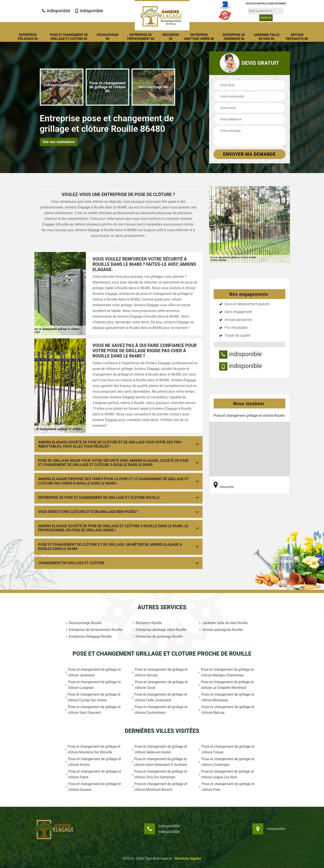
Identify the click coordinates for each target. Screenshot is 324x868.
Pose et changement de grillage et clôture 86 (69, 37)
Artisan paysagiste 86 (297, 37)
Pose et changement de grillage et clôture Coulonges (226, 762)
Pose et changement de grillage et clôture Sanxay (160, 672)
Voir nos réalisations (59, 142)
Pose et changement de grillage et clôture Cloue (160, 685)
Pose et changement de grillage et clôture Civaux (226, 749)
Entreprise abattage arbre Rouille (159, 630)
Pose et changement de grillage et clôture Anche (93, 762)
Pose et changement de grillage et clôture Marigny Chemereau (226, 672)
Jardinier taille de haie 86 (267, 37)
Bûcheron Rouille (147, 623)
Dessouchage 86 (108, 37)
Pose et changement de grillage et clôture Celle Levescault (159, 697)
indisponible (56, 11)
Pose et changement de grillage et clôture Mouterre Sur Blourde (93, 749)
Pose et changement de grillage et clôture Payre (93, 774)
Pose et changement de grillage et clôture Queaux (93, 787)
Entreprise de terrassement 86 (141, 37)
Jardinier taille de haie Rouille (223, 623)
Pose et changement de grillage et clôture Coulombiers (159, 710)
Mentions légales (188, 858)
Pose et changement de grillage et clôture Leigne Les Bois (226, 774)
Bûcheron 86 (171, 37)
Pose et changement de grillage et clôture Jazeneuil (93, 672)
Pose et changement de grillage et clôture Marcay (226, 710)
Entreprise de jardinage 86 (234, 37)
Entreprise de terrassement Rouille (94, 630)
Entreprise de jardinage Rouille (157, 636)
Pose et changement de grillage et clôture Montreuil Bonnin (159, 787)
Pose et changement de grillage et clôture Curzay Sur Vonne (93, 697)
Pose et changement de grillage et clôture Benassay (226, 697)
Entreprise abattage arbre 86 (199, 37)
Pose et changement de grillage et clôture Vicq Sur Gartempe (159, 774)
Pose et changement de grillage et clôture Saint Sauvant (93, 710)
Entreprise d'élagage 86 (28, 37)
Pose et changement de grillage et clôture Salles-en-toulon (159, 749)
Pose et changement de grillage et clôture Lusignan (93, 685)
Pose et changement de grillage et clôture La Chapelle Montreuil (226, 685)
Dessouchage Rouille (83, 623)
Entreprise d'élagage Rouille (88, 636)
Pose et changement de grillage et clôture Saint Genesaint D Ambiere (159, 762)
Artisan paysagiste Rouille (220, 630)
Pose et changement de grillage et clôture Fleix (226, 787)
